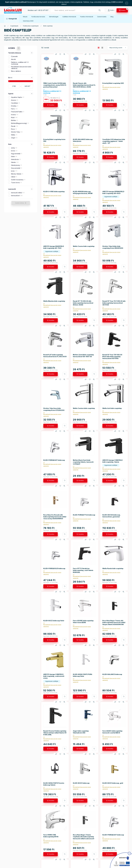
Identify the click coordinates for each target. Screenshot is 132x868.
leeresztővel (17, 196)
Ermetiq (15, 106)
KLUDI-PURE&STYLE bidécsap (84, 515)
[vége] (27, 86)
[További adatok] (65, 105)
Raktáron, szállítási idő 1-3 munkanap (20, 63)
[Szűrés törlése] (19, 48)
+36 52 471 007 (43, 10)
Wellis (14, 135)
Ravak (15, 126)
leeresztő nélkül (18, 193)
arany (14, 148)
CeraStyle (16, 103)
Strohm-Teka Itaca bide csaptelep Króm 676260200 (54, 409)
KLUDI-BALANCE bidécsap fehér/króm (83, 140)
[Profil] (111, 10)
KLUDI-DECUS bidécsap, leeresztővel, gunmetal (111, 516)
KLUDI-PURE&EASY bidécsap (54, 460)
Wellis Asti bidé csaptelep (112, 408)
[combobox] (78, 10)
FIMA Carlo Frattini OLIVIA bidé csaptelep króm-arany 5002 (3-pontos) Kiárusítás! (55, 85)
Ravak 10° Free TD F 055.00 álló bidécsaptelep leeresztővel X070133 (114, 303)
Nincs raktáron (16, 71)
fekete (15, 162)
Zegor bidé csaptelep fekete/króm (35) (81, 732)
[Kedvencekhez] (60, 54)
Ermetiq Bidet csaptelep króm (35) (54, 140)
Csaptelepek (14, 26)
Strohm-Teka (17, 132)
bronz (14, 151)
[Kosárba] (51, 105)
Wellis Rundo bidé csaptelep (113, 568)
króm (14, 171)
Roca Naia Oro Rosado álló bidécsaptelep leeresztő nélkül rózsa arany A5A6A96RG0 (55, 517)
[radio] (102, 48)
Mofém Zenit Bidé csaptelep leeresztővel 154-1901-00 (83, 356)
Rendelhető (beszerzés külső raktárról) (21, 68)
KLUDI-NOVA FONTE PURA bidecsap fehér (83, 675)
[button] (11, 19)
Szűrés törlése (20, 203)
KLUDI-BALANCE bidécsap (112, 674)
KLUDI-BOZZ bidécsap (81, 783)
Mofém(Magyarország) (20, 123)
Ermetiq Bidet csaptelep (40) (113, 83)
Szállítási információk (69, 17)
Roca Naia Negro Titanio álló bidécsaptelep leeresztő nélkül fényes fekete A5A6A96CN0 (114, 622)
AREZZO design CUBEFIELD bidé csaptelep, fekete (113, 461)
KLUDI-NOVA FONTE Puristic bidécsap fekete (54, 784)
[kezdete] (14, 86)
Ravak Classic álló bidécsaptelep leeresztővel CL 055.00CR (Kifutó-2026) (84, 85)
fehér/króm (16, 159)
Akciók (13, 59)
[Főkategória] (5, 26)
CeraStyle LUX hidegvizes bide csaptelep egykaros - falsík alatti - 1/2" (114, 141)
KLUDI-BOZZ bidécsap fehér (54, 621)
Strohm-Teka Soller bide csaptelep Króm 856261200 (113, 247)
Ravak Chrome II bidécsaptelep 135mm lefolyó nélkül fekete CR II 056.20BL (55, 733)
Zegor (14, 138)
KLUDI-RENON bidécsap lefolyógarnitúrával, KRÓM (83, 192)
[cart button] (122, 10)
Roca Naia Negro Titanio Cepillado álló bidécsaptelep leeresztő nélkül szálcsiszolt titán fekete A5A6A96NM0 (84, 838)
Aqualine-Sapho (18, 97)
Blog (112, 17)
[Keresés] (100, 10)
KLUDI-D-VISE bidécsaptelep (54, 192)
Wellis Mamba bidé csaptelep (54, 301)
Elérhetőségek (54, 17)
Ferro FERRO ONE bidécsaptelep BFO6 (51, 836)
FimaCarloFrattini (18, 112)
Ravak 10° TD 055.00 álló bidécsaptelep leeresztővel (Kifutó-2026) (83, 303)
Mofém (15, 120)
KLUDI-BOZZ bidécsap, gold (113, 783)
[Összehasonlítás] (56, 54)
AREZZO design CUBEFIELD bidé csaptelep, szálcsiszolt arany (54, 676)
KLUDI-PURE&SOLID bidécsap (54, 568)
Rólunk (25, 17)
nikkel (14, 177)
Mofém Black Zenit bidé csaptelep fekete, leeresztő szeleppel (83, 462)
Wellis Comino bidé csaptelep (84, 408)
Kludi (14, 117)
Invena (15, 115)
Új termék (14, 56)
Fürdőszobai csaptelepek (31, 26)
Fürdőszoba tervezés (38, 17)
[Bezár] (127, 3)
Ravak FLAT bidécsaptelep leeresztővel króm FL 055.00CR (55, 356)
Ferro (14, 109)
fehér (14, 157)
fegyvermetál (17, 154)
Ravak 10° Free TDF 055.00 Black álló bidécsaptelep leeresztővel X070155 (112, 357)
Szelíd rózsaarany (18, 180)
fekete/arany (16, 165)
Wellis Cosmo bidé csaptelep (84, 246)
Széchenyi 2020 (28, 21)
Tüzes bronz (16, 183)
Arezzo (15, 100)
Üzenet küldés (102, 17)
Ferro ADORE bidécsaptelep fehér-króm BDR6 (83, 622)
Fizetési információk (87, 17)
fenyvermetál (17, 168)
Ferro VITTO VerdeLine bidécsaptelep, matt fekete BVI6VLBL (83, 570)
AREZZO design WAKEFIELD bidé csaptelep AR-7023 (54, 247)
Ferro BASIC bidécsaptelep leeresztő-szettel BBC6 (112, 732)
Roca (14, 129)
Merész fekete (17, 174)
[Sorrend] (118, 48)
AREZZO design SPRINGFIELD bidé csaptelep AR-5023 (113, 192)
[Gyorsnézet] (64, 54)
